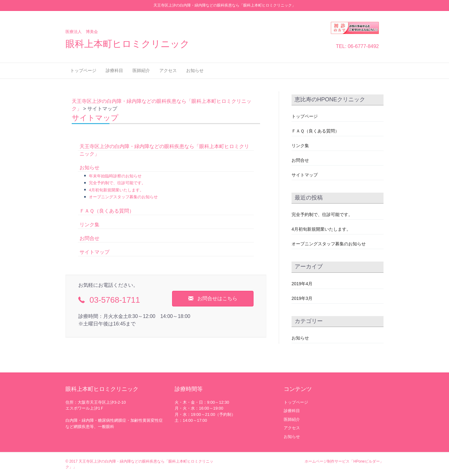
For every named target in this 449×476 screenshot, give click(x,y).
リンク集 (89, 225)
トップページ (83, 70)
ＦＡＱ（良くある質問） (107, 211)
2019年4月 (302, 284)
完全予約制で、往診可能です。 (117, 183)
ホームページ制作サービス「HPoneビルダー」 (344, 461)
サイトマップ (94, 252)
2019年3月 (302, 298)
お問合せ (89, 238)
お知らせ (195, 70)
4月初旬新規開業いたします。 (116, 190)
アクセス (168, 70)
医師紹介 (141, 70)
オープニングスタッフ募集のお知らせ (123, 197)
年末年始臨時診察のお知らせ (115, 176)
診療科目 (114, 70)
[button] (213, 299)
